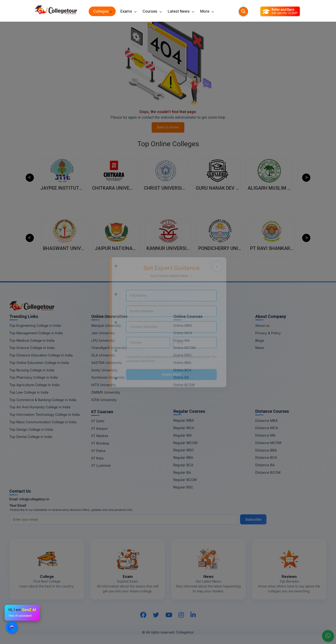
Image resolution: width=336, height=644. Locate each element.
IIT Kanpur (100, 429)
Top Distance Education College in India (41, 355)
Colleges (101, 11)
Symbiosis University (108, 377)
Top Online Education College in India (39, 363)
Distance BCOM (268, 472)
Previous (30, 178)
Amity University (104, 370)
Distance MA (265, 435)
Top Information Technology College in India (45, 415)
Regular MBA (184, 420)
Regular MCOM (185, 443)
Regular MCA (184, 428)
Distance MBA (267, 421)
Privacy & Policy (268, 333)
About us (262, 326)
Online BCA (182, 370)
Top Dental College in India (31, 437)
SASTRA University (106, 363)
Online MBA (183, 326)
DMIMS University (106, 392)
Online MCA (183, 333)
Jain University (103, 333)
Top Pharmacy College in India (34, 377)
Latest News (179, 11)
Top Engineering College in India (35, 326)
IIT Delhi (98, 421)
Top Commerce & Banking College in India (43, 400)
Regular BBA (183, 457)
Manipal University (106, 326)
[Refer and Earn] (280, 11)
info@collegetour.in (34, 499)
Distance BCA (266, 457)
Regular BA (182, 472)
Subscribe (253, 519)
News (260, 348)
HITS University (104, 385)
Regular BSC (183, 487)
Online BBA (182, 363)
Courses (150, 11)
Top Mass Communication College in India (43, 422)
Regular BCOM (185, 480)
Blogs (260, 340)
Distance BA (265, 465)
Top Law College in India (29, 392)
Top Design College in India (31, 429)
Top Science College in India (32, 348)
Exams (126, 11)
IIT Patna (98, 451)
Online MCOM (185, 348)
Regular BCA (183, 465)
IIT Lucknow (101, 465)
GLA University (103, 355)
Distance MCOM (268, 443)
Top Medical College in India (32, 340)
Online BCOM (184, 385)
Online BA (181, 377)
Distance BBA (266, 450)
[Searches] (243, 11)
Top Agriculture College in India (34, 385)
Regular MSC (184, 450)
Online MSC (183, 355)
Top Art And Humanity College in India (40, 407)
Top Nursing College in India (32, 370)
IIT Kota (97, 458)
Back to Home (168, 127)
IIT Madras (100, 436)
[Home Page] (56, 11)
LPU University (103, 340)
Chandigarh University (109, 348)
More (205, 11)
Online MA (182, 340)
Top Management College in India (36, 333)
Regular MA (183, 435)
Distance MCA (267, 428)
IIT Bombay (100, 443)
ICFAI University (104, 400)
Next (306, 178)
